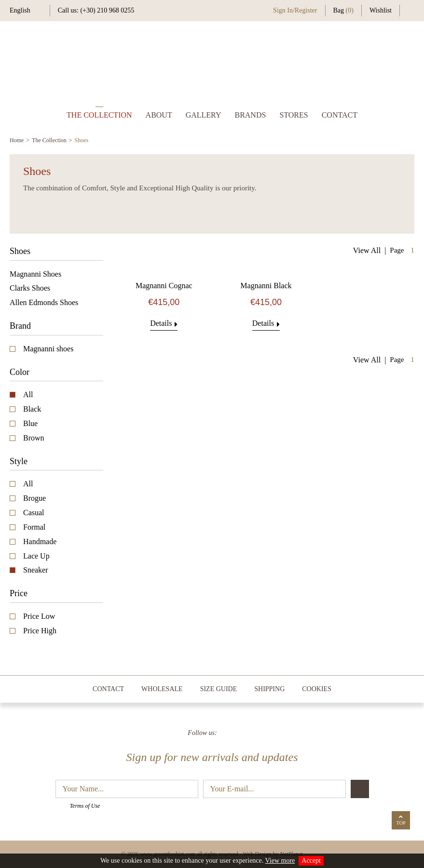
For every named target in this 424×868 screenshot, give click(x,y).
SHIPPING (269, 689)
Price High (40, 631)
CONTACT (340, 115)
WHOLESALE (162, 689)
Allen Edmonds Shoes (44, 302)
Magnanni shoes (48, 349)
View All (367, 250)
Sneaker (36, 570)
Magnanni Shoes (35, 274)
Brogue (34, 498)
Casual (34, 513)
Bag (343, 10)
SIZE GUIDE (219, 689)
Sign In (283, 10)
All (28, 394)
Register (306, 10)
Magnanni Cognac (164, 286)
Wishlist (381, 10)
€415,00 (164, 302)
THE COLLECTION (99, 115)
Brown (34, 438)
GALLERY (204, 115)
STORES (294, 115)
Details (164, 323)
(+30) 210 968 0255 (107, 10)
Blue (30, 423)
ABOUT (159, 115)
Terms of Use (85, 806)
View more (280, 861)
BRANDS (250, 115)
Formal (34, 527)
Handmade (40, 541)
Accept (311, 861)
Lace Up (36, 556)
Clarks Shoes (30, 288)
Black (32, 409)
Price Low (39, 616)
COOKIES (317, 689)
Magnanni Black (266, 286)
